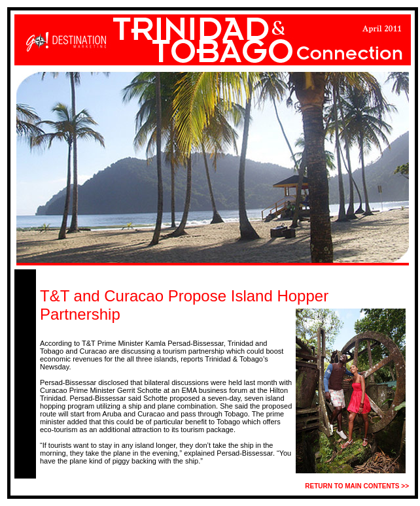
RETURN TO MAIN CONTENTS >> (357, 486)
